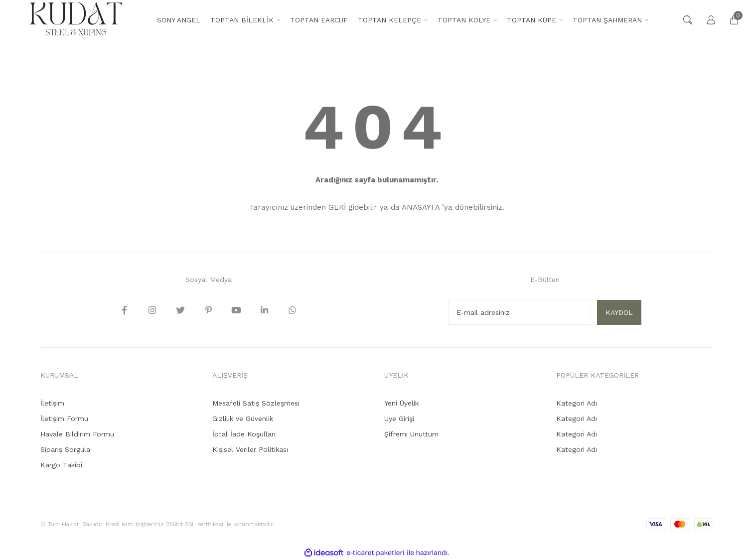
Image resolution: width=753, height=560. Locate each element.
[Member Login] (706, 20)
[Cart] (729, 20)
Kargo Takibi (61, 465)
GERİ (337, 207)
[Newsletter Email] (520, 312)
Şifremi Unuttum (411, 434)
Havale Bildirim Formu (77, 434)
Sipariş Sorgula (65, 449)
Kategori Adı (577, 403)
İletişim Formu (64, 419)
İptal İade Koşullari (244, 434)
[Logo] (76, 20)
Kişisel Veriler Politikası (250, 449)
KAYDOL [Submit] (619, 312)
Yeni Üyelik (401, 403)
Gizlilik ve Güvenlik (243, 419)
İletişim (52, 403)
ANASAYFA (421, 207)
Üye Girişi (399, 419)
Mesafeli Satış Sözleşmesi (256, 403)
